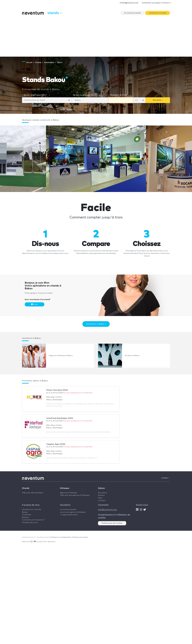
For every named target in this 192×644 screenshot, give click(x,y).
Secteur (101, 495)
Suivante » (158, 100)
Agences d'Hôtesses (69, 493)
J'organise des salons (69, 515)
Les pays (102, 500)
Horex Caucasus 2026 (57, 390)
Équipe (25, 512)
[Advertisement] (96, 37)
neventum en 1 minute (31, 510)
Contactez (27, 515)
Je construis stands (132, 13)
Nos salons (103, 493)
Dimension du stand (118, 95)
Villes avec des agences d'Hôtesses (75, 495)
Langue (165, 478)
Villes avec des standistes (33, 493)
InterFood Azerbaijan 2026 (60, 418)
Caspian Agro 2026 (56, 444)
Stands (26, 488)
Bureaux (26, 517)
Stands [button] (55, 13)
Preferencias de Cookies (112, 523)
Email (34, 304)
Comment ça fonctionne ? (33, 520)
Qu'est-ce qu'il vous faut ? (35, 95)
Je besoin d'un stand (158, 13)
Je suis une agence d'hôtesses (73, 512)
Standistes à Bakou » (96, 324)
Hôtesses (65, 488)
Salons (101, 488)
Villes (100, 498)
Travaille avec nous (30, 523)
